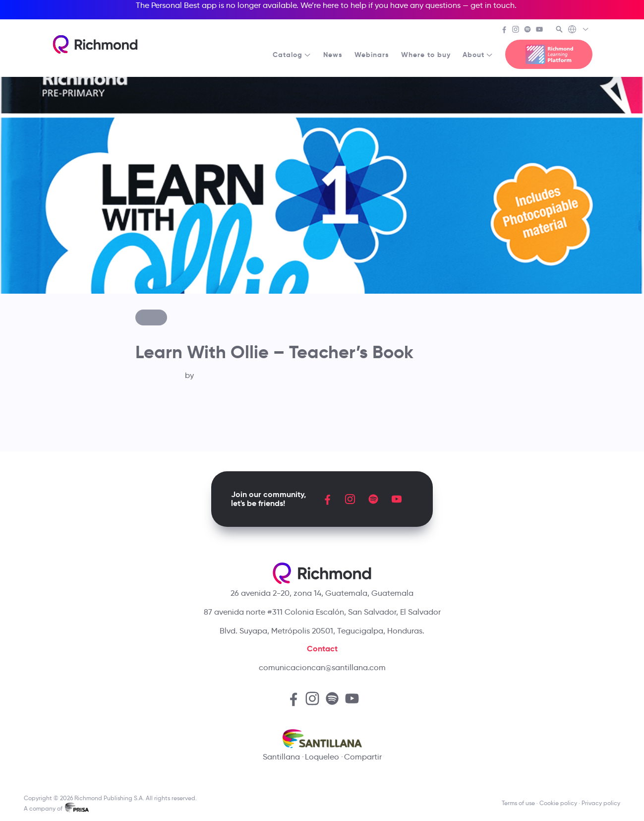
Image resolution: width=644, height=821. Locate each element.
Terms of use (518, 803)
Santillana (281, 757)
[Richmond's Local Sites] (579, 30)
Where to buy (426, 55)
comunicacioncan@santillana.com (322, 667)
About (478, 55)
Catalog (292, 55)
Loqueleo (322, 757)
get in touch (493, 5)
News (333, 55)
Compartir (363, 757)
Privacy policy (601, 803)
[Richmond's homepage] (95, 44)
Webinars (372, 55)
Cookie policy (558, 803)
